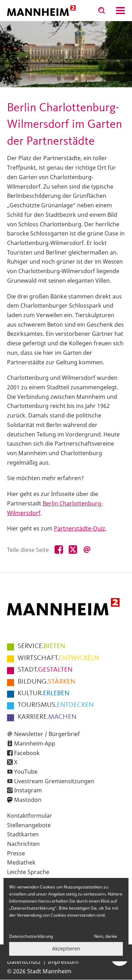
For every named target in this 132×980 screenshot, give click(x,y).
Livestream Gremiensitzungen (54, 781)
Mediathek (21, 862)
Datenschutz (24, 962)
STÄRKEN (46, 682)
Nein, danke (106, 936)
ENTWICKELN (58, 658)
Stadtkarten (23, 834)
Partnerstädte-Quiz (80, 528)
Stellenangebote (29, 825)
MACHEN (47, 717)
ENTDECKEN (56, 705)
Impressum (63, 962)
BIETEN (41, 646)
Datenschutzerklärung (31, 936)
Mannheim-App (35, 743)
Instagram (28, 790)
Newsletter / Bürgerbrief (47, 734)
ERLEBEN (43, 693)
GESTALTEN (45, 670)
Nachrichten (23, 844)
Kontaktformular (30, 816)
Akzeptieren (66, 948)
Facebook (27, 753)
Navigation (120, 11)
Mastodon (28, 800)
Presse (16, 853)
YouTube (26, 772)
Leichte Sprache (28, 872)
